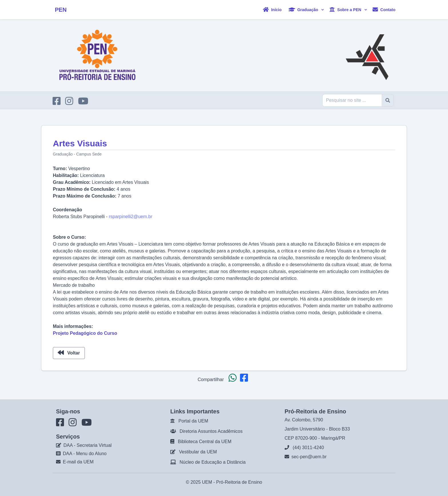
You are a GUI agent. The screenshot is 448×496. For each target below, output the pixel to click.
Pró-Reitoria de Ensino (239, 482)
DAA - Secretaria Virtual (88, 445)
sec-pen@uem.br (309, 457)
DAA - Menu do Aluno (85, 454)
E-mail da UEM (78, 462)
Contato (384, 10)
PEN (61, 10)
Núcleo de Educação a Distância (212, 462)
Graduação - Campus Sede (77, 154)
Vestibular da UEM (198, 452)
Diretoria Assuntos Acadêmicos (211, 431)
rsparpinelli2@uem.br (131, 217)
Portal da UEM (193, 421)
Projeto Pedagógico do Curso (85, 333)
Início (272, 10)
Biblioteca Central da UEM (205, 442)
